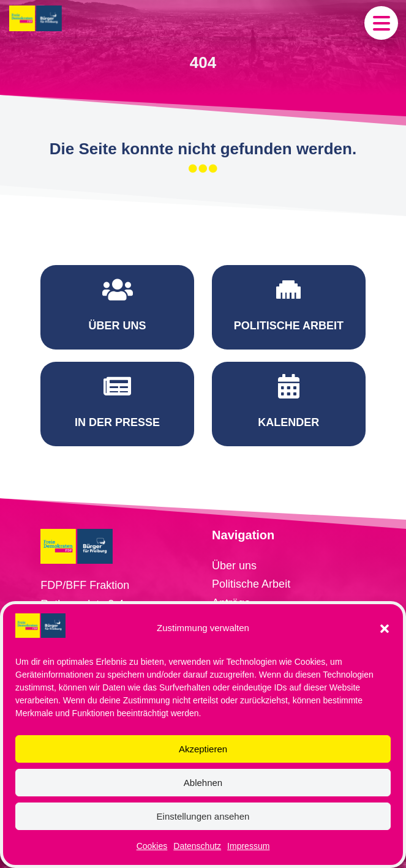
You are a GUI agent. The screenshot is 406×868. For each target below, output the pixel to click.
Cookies (152, 846)
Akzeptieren (203, 749)
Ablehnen (203, 783)
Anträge (231, 567)
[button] (385, 629)
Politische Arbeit (251, 548)
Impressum (248, 846)
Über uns (234, 529)
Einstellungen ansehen (203, 816)
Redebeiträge (245, 585)
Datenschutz (197, 846)
